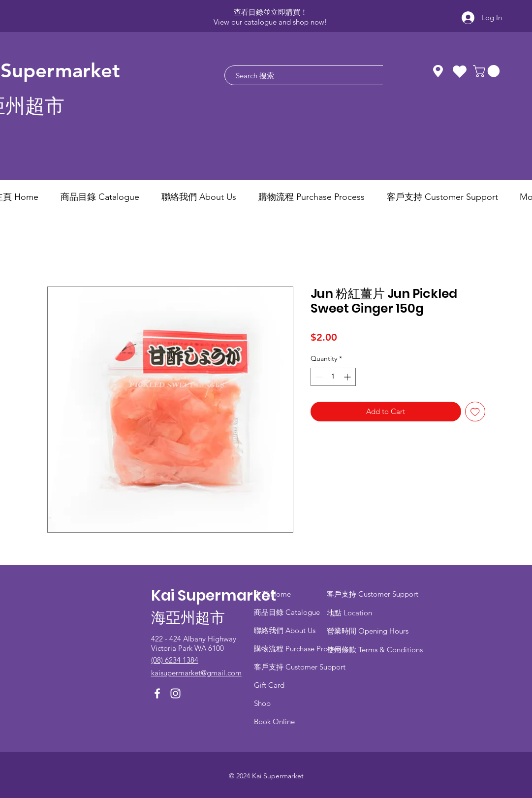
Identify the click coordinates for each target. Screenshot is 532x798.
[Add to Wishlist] (475, 412)
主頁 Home (272, 594)
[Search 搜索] (318, 75)
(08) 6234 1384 (175, 660)
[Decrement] (318, 377)
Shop (262, 703)
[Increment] (348, 377)
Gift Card (269, 685)
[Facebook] (157, 693)
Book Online (274, 721)
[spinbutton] (333, 377)
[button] (488, 71)
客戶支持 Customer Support (300, 667)
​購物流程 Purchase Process (297, 649)
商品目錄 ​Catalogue (288, 612)
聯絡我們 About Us (285, 630)
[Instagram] (175, 693)
